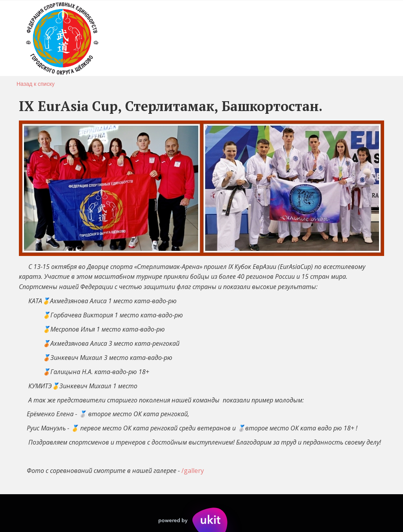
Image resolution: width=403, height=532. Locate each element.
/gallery (193, 471)
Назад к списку (36, 84)
